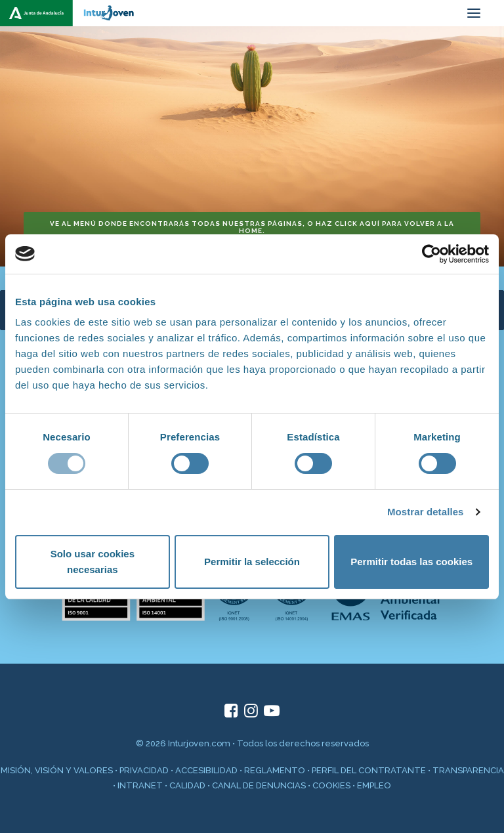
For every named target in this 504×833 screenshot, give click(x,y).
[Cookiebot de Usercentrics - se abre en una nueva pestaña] (431, 254)
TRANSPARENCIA (468, 770)
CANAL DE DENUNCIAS (259, 785)
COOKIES (331, 785)
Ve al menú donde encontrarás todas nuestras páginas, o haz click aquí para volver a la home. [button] (253, 227)
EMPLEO (374, 785)
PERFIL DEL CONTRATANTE (369, 770)
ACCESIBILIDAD (206, 770)
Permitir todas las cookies (411, 562)
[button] (474, 13)
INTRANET (140, 785)
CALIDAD (187, 785)
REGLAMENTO (275, 770)
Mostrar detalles (426, 512)
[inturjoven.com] (73, 13)
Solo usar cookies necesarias (93, 562)
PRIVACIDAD (144, 770)
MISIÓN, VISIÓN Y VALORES (57, 770)
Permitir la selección (252, 562)
